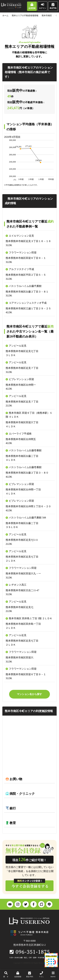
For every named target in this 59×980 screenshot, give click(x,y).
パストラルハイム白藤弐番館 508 (27, 518)
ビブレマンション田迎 (21, 379)
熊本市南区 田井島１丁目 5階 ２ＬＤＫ (31, 618)
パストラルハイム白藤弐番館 (25, 286)
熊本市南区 (47, 16)
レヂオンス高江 (18, 585)
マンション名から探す (29, 694)
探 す (6, 974)
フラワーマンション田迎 (23, 253)
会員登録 (32, 6)
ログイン (42, 6)
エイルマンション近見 (21, 236)
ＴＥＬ (41, 974)
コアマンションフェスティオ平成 (28, 303)
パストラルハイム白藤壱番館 (25, 450)
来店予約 (53, 6)
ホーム (5, 16)
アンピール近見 (18, 346)
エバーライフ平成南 (20, 434)
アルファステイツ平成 (21, 269)
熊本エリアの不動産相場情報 (25, 16)
